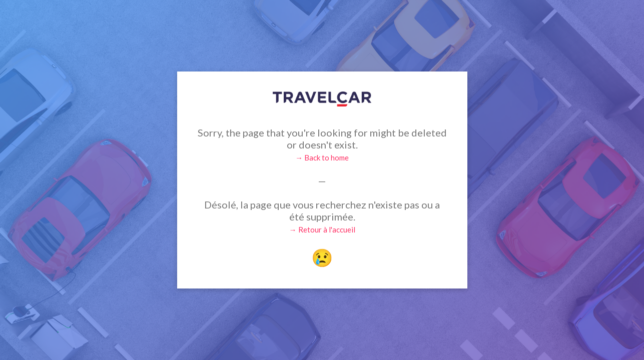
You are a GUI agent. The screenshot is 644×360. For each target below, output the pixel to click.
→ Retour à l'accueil (322, 229)
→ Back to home (322, 157)
